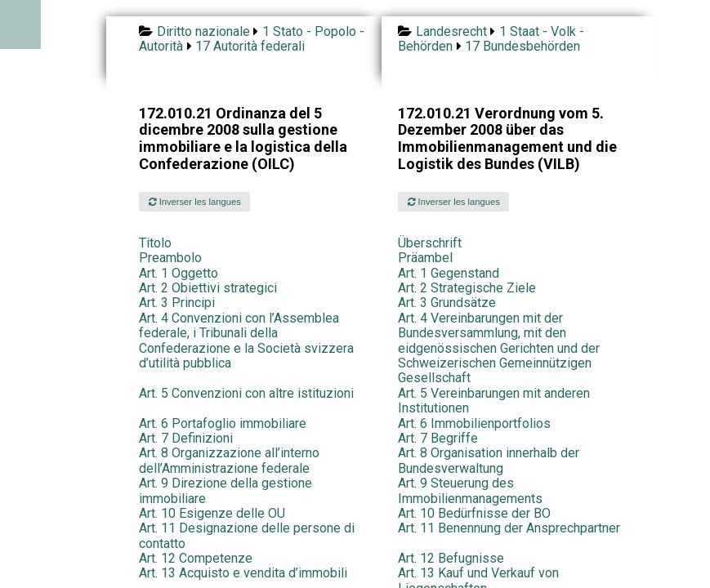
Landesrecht (451, 31)
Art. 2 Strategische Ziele (467, 288)
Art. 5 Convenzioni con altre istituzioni (246, 393)
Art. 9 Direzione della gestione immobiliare (226, 490)
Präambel (425, 258)
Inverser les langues (195, 202)
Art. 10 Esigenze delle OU (212, 513)
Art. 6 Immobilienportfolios (474, 423)
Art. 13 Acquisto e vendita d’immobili (243, 573)
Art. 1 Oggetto (179, 273)
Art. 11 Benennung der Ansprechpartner (509, 528)
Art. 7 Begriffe (438, 438)
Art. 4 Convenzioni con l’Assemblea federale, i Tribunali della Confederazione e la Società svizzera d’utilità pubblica (246, 341)
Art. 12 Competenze (196, 558)
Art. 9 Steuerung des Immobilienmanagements (470, 490)
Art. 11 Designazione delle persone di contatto (247, 535)
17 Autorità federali (250, 46)
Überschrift (430, 243)
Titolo (155, 243)
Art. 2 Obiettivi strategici (208, 288)
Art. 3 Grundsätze (447, 303)
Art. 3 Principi (177, 303)
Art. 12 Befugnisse (451, 558)
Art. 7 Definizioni (186, 438)
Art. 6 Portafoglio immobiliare (223, 423)
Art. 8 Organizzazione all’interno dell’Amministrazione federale (229, 460)
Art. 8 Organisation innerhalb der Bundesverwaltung (489, 460)
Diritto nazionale (203, 31)
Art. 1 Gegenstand (449, 273)
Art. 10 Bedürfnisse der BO (474, 513)
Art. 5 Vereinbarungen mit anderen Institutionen (494, 401)
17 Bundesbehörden (522, 46)
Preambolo (170, 258)
